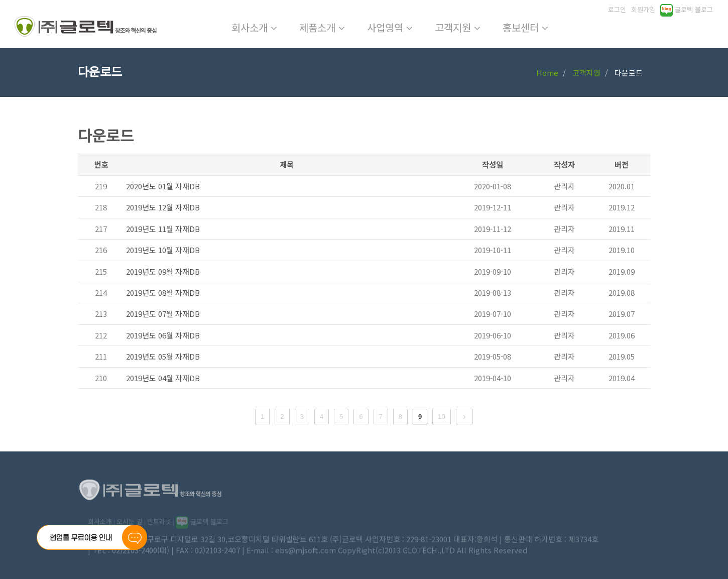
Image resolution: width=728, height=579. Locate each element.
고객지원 (458, 27)
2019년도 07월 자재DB (163, 314)
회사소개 (254, 27)
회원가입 (643, 9)
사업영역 (390, 27)
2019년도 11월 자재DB (163, 229)
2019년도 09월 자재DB (163, 271)
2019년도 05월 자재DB (163, 356)
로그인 (617, 9)
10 (441, 417)
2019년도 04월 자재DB (163, 378)
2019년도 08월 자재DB (163, 293)
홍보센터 (525, 27)
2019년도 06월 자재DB (163, 335)
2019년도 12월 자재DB (163, 207)
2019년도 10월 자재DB (163, 250)
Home (547, 73)
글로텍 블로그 (687, 9)
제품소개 (322, 27)
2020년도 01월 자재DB (163, 186)
